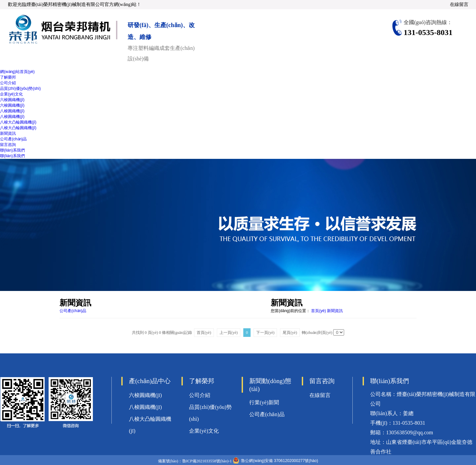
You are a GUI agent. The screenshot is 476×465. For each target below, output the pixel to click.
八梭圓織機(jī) (12, 111)
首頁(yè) (318, 311)
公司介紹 (8, 83)
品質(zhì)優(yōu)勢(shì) (20, 89)
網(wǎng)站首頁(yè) (17, 72)
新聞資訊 (8, 133)
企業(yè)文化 (11, 94)
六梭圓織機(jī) (12, 100)
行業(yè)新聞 (264, 402)
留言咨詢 (8, 145)
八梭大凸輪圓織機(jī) (18, 122)
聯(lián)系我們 (12, 150)
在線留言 (459, 4)
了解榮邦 (8, 77)
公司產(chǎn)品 (13, 139)
